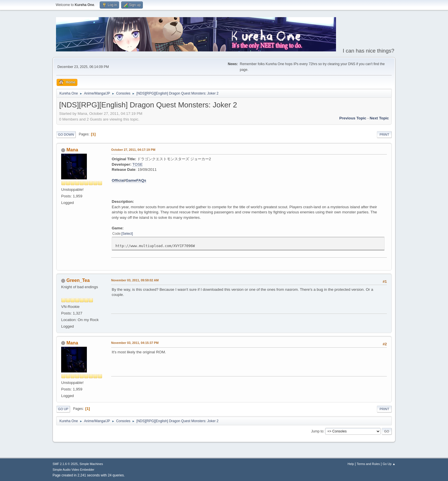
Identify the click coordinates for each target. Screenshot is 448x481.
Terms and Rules (368, 464)
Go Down (66, 135)
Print (384, 135)
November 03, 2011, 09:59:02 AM (135, 280)
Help (351, 464)
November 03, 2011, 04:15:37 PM (135, 343)
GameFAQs (136, 180)
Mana (72, 150)
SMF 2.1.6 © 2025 (65, 464)
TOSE (137, 164)
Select (127, 234)
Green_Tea (78, 280)
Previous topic (353, 118)
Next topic (379, 118)
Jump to (317, 431)
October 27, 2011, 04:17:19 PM (133, 150)
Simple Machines (91, 464)
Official (118, 180)
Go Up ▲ (389, 464)
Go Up (63, 409)
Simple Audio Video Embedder (73, 470)
